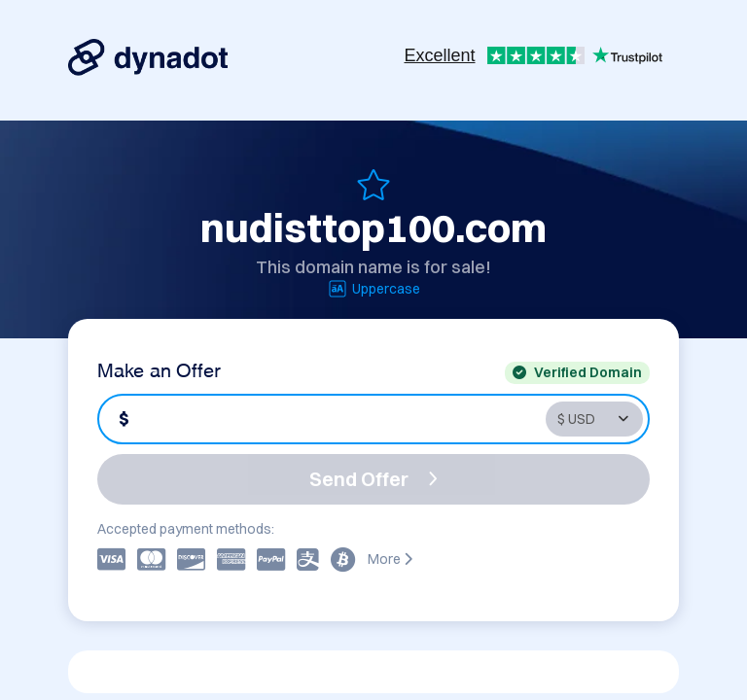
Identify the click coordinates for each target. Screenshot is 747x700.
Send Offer (373, 479)
